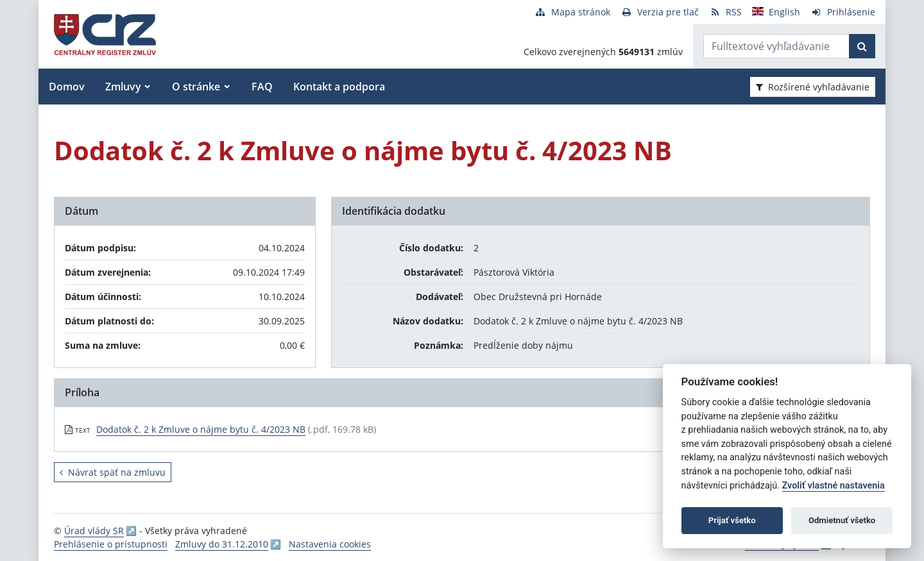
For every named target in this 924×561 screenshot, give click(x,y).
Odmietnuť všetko (842, 520)
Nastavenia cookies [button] (330, 544)
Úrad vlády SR (94, 531)
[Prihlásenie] (843, 12)
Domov (67, 87)
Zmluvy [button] (123, 87)
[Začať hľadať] (862, 46)
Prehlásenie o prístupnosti (111, 544)
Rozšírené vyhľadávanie (813, 87)
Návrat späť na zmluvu (113, 472)
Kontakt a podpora (339, 87)
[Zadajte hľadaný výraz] (776, 46)
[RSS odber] (725, 12)
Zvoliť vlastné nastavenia (834, 486)
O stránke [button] (196, 87)
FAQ (262, 87)
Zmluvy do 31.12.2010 (222, 544)
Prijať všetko (732, 520)
